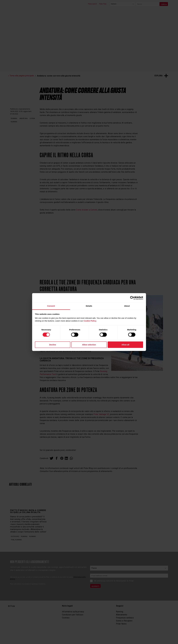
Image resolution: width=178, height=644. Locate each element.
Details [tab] (89, 306)
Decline (53, 345)
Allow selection (89, 345)
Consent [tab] (51, 306)
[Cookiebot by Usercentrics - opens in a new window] (132, 298)
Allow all (125, 345)
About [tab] (127, 306)
